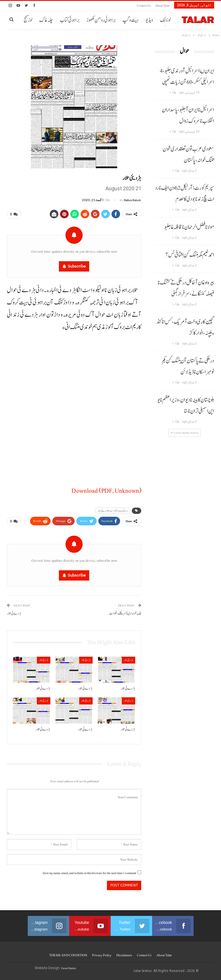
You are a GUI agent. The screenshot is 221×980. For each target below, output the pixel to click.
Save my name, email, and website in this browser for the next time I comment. (89, 871)
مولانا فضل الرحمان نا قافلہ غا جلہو (189, 227)
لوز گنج (28, 20)
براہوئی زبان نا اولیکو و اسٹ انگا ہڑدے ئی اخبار (113, 510)
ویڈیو (149, 20)
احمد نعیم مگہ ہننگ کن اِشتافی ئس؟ (190, 255)
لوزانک (165, 20)
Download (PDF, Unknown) (106, 490)
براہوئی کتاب (70, 20)
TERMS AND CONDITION (68, 953)
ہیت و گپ (131, 20)
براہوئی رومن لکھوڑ (101, 20)
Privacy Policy (102, 953)
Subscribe (77, 265)
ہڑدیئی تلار (129, 658)
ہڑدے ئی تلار (14, 611)
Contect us (144, 6)
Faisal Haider (69, 966)
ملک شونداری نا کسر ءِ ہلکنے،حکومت (125, 611)
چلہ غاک (46, 20)
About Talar (162, 6)
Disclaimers (124, 953)
